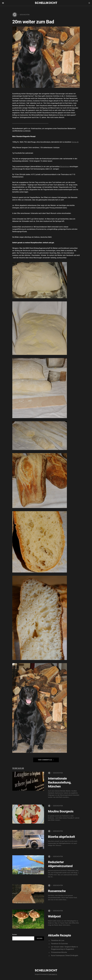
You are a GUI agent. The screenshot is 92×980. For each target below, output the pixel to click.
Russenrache (57, 891)
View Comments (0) (45, 760)
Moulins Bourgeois (61, 811)
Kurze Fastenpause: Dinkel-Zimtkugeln (65, 955)
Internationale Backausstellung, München (60, 782)
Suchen (15, 935)
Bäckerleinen (65, 167)
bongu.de (75, 142)
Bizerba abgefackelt (61, 837)
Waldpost (54, 916)
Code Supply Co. (53, 974)
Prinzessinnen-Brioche (59, 952)
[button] (89, 3)
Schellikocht (46, 3)
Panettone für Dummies (60, 944)
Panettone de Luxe (58, 940)
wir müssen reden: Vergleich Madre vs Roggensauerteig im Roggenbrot (65, 948)
